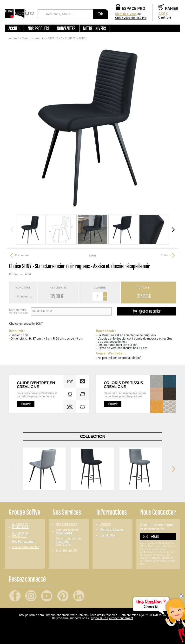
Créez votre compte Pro (131, 18)
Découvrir (26, 404)
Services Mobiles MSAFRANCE (67, 532)
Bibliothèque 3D (66, 551)
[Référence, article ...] (65, 14)
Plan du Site (108, 536)
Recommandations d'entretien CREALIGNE (69, 542)
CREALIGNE (55, 39)
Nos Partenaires (23, 542)
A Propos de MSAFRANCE (20, 526)
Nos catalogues (66, 524)
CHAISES (70, 39)
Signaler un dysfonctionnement (112, 618)
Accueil (14, 28)
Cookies (105, 524)
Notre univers (95, 28)
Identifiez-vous (126, 14)
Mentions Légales (112, 530)
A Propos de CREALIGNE (20, 535)
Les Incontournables (26, 547)
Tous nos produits (33, 39)
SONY (82, 39)
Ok (100, 14)
